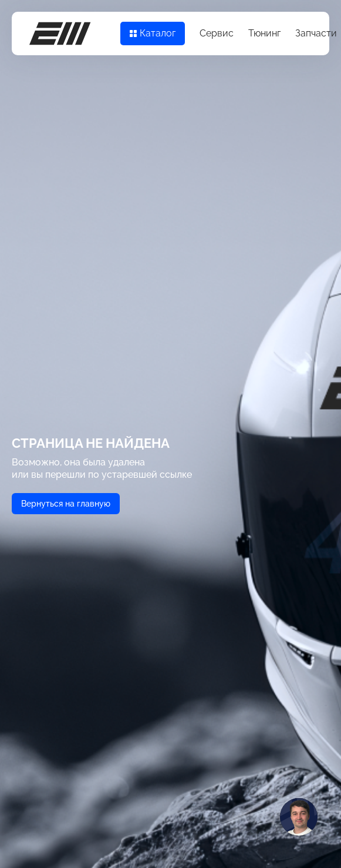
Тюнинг (264, 33)
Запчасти (316, 33)
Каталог (153, 33)
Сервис (217, 33)
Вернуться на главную (66, 504)
